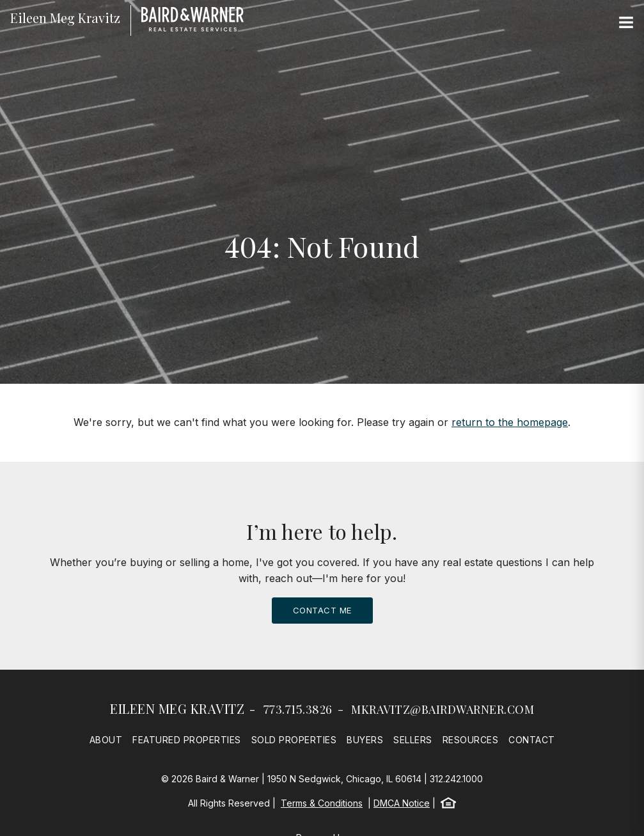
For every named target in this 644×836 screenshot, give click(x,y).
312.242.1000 (456, 779)
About (106, 740)
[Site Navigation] (626, 23)
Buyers (365, 740)
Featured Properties (187, 740)
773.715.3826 (298, 709)
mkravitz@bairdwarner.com (443, 709)
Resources (471, 740)
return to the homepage (510, 422)
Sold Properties (294, 740)
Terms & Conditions (322, 803)
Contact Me (322, 610)
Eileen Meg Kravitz (177, 708)
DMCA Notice (402, 803)
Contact (532, 740)
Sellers (413, 740)
